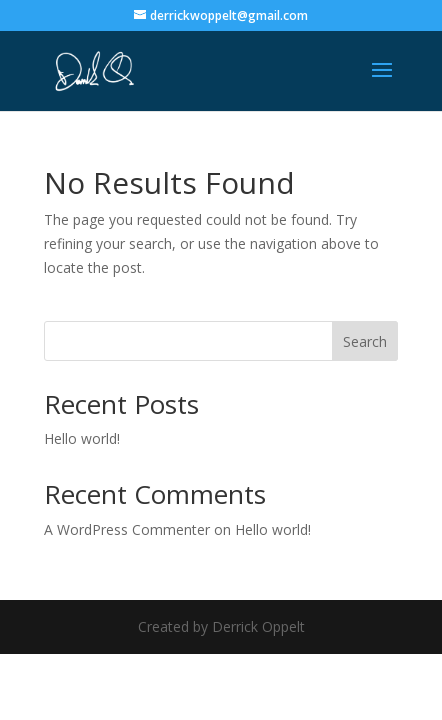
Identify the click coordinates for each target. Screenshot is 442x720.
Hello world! (82, 438)
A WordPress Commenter (127, 529)
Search (365, 341)
